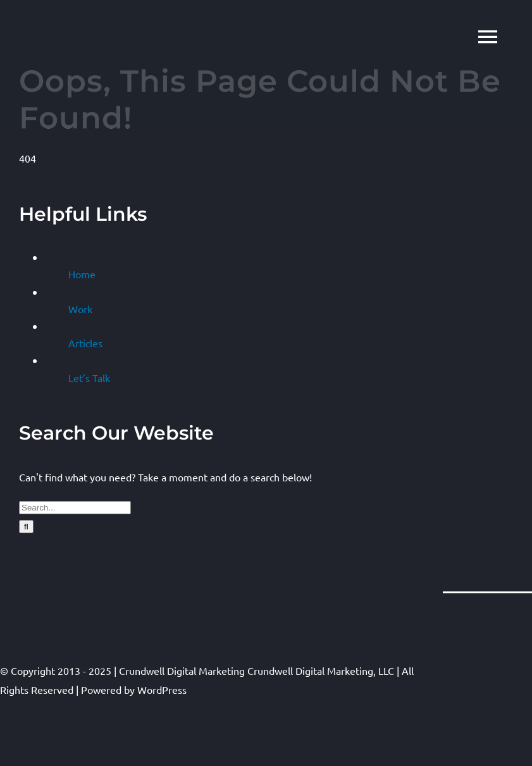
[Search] (26, 527)
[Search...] (75, 508)
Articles (85, 343)
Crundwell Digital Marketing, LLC (321, 670)
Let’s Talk (89, 378)
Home (82, 274)
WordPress (162, 689)
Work (80, 309)
